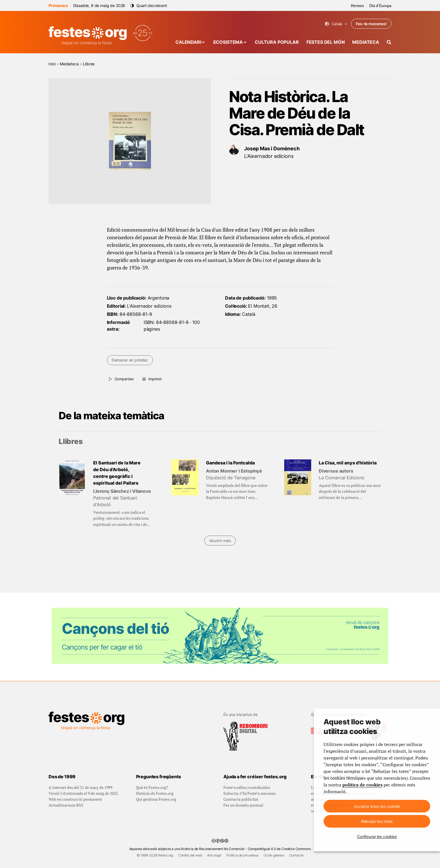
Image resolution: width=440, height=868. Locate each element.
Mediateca (366, 42)
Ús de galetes (274, 855)
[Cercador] (389, 42)
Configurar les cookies (377, 836)
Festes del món (326, 42)
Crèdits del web (190, 855)
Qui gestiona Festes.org (156, 799)
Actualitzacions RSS (66, 805)
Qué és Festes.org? (152, 787)
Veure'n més (220, 541)
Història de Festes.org (155, 793)
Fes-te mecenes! (371, 24)
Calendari (188, 42)
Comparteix (124, 379)
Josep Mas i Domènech (272, 148)
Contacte (296, 855)
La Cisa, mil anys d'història (348, 463)
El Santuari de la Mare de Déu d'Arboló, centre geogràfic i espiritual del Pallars (117, 473)
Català (336, 24)
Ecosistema (228, 42)
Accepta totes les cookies (377, 806)
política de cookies (362, 785)
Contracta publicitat (241, 799)
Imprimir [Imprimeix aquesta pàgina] (155, 379)
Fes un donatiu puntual (243, 805)
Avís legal (214, 855)
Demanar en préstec (130, 360)
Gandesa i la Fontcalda (230, 463)
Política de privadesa (242, 855)
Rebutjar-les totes (377, 821)
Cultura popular (277, 42)
